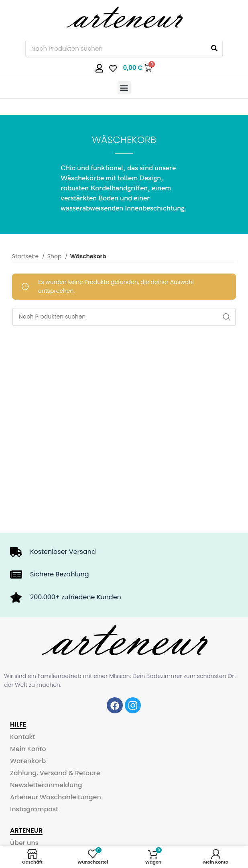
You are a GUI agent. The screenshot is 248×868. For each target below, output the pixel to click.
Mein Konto (28, 749)
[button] (124, 88)
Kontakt (22, 737)
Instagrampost (34, 809)
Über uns (24, 843)
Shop (55, 256)
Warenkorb (28, 761)
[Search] (214, 49)
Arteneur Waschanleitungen (56, 797)
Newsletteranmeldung (46, 785)
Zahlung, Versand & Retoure (55, 773)
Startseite (26, 256)
